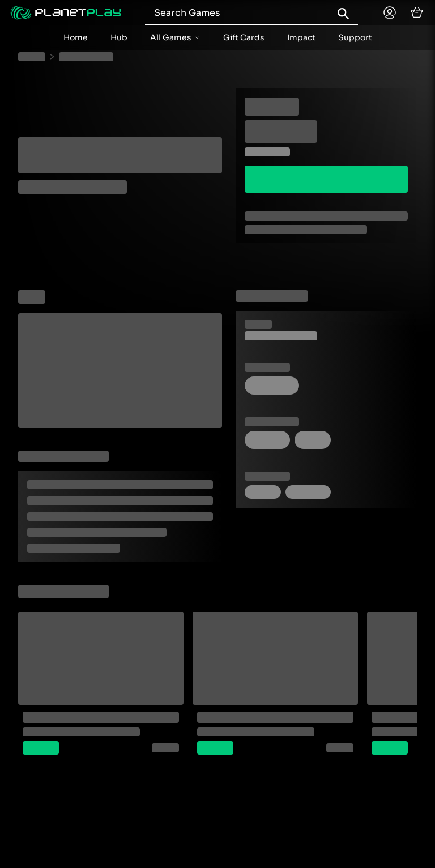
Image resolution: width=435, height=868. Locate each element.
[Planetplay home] (66, 12)
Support (355, 37)
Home (76, 37)
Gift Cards (244, 37)
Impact (301, 37)
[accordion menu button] (175, 37)
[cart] (417, 12)
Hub (119, 37)
